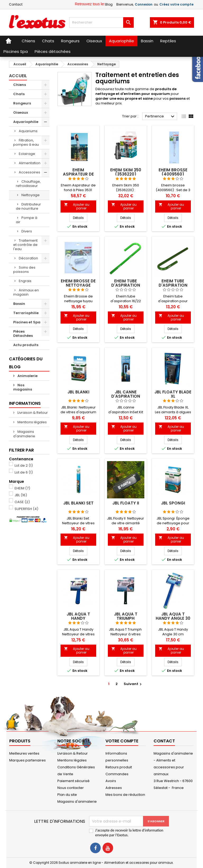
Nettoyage (31, 195)
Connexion (144, 4)
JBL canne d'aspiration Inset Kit (126, 396)
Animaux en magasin (26, 292)
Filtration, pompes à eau (26, 142)
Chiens (20, 85)
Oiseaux (21, 112)
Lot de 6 (24, 472)
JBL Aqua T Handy (78, 616)
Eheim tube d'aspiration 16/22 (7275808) (126, 285)
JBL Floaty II (126, 503)
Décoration (28, 258)
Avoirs (111, 781)
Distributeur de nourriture (28, 206)
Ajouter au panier (77, 206)
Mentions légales (32, 422)
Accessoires (29, 172)
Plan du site (67, 795)
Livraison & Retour (32, 413)
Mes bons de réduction (125, 795)
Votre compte (122, 741)
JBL (21, 495)
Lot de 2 (24, 465)
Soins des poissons (24, 270)
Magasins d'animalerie (24, 434)
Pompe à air (27, 220)
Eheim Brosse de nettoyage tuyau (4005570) (78, 285)
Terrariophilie (26, 313)
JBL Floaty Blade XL (173, 394)
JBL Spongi (173, 503)
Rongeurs (22, 103)
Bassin (19, 304)
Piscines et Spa (27, 322)
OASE (22, 502)
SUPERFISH (26, 509)
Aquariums (28, 131)
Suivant (133, 684)
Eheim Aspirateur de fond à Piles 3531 (78, 174)
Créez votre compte (176, 4)
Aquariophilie (26, 122)
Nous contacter (71, 788)
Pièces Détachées (23, 334)
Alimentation (30, 163)
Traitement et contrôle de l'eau (25, 245)
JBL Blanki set (78, 503)
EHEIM (22, 488)
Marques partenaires (27, 760)
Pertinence (160, 117)
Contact (16, 4)
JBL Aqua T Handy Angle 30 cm (173, 618)
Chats (19, 94)
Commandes (117, 774)
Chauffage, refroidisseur (28, 184)
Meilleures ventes (24, 753)
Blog (109, 4)
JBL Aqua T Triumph (126, 616)
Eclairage (27, 154)
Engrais (25, 281)
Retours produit (119, 767)
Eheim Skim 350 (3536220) (126, 172)
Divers (27, 231)
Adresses (114, 788)
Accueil (18, 76)
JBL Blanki (78, 392)
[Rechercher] (101, 22)
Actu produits (26, 345)
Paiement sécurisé (73, 781)
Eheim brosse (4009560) (173, 172)
